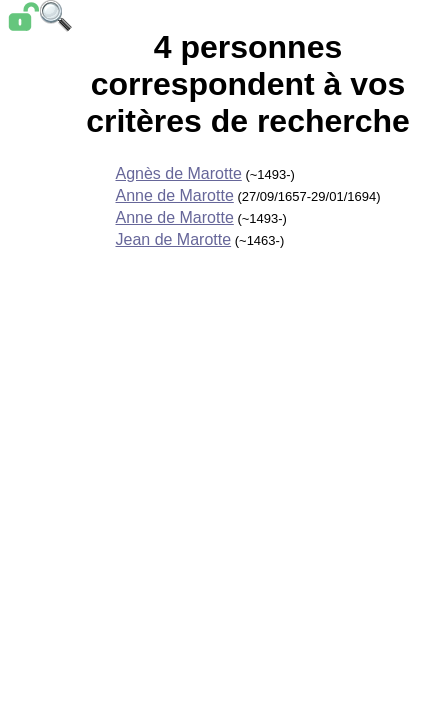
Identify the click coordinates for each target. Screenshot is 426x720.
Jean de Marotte (173, 239)
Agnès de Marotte (178, 173)
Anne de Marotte (174, 195)
